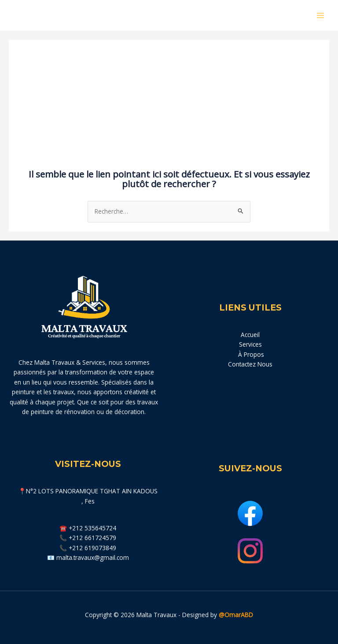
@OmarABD (236, 615)
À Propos (250, 354)
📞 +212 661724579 (88, 538)
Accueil (250, 335)
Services (250, 344)
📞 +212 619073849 (88, 548)
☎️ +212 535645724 (88, 528)
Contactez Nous (250, 364)
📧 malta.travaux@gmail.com (88, 557)
